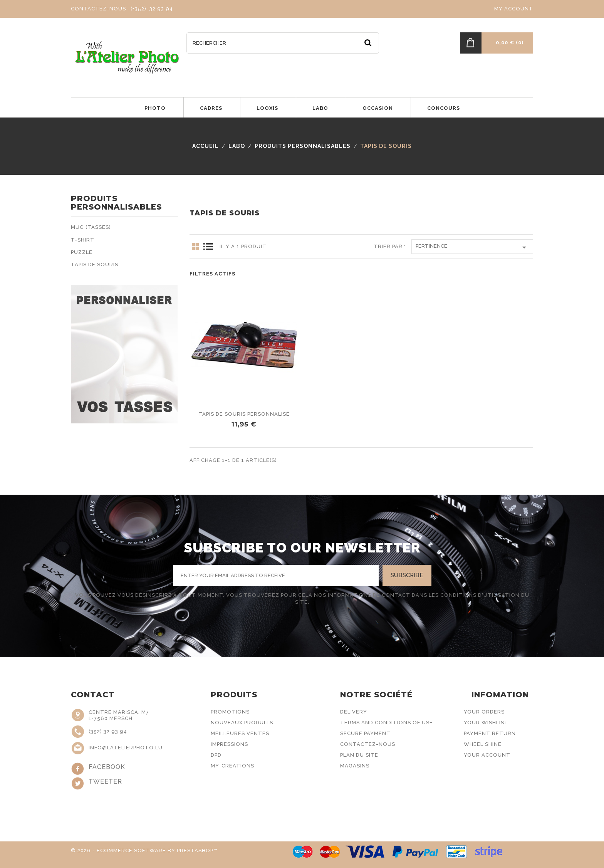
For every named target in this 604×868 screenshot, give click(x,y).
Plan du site (359, 755)
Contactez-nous (368, 744)
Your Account (487, 755)
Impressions (229, 744)
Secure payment (365, 733)
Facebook (107, 767)
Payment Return (490, 733)
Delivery (354, 712)
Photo (155, 108)
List (208, 247)
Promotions (230, 712)
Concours (444, 108)
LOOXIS (267, 108)
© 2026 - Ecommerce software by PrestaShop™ (144, 850)
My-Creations (232, 766)
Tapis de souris (95, 264)
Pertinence (472, 247)
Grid (195, 247)
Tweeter (105, 782)
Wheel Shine (483, 744)
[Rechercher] (283, 43)
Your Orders (484, 712)
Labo (320, 108)
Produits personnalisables (116, 203)
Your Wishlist (486, 723)
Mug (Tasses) (91, 227)
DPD (216, 755)
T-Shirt (83, 240)
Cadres (211, 108)
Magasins (355, 766)
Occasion (378, 108)
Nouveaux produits (242, 723)
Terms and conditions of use (387, 723)
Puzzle (82, 252)
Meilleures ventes (240, 733)
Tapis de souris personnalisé (244, 414)
